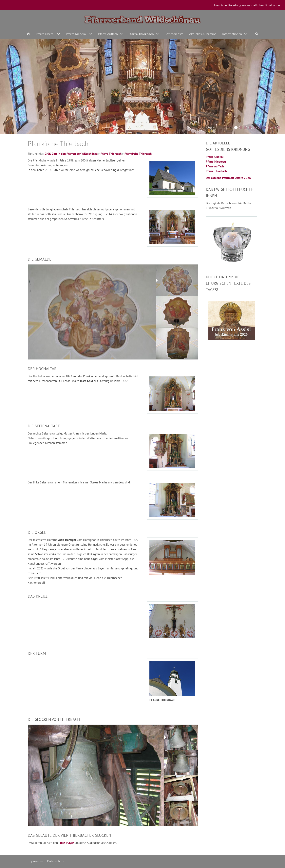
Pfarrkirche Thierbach (138, 154)
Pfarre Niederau (216, 162)
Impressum (35, 861)
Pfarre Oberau (215, 157)
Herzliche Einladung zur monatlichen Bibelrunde (247, 5)
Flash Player (66, 843)
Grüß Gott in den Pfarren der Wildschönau (71, 154)
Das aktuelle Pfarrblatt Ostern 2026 (228, 178)
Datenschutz (56, 861)
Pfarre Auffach (215, 166)
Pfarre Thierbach (111, 154)
